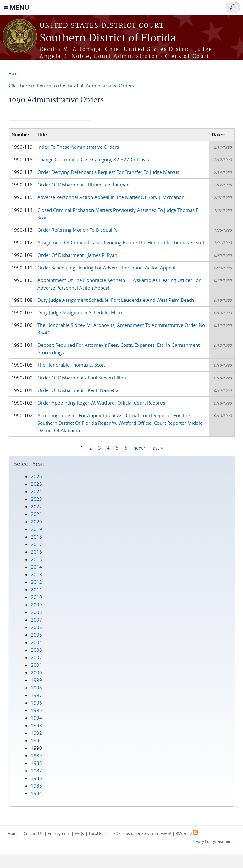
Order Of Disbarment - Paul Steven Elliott (82, 378)
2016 (36, 552)
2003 (36, 650)
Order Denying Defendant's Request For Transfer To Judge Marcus (108, 172)
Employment (59, 833)
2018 (36, 537)
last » (157, 448)
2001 (36, 665)
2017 (36, 544)
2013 (36, 574)
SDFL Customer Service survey (142, 833)
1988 (36, 763)
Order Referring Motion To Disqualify (77, 230)
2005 (36, 635)
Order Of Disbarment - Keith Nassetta (78, 390)
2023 (36, 499)
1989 (36, 755)
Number (20, 135)
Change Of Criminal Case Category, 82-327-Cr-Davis (93, 159)
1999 (36, 680)
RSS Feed (187, 833)
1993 (36, 725)
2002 (36, 657)
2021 (36, 514)
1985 (36, 786)
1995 (36, 710)
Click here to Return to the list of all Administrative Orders (71, 86)
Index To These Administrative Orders (78, 147)
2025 (36, 484)
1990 (36, 748)
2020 (36, 522)
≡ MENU (17, 7)
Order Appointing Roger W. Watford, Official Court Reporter (102, 403)
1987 (36, 771)
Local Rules (99, 833)
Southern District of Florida (108, 39)
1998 (36, 688)
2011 (36, 589)
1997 (36, 695)
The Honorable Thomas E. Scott (71, 365)
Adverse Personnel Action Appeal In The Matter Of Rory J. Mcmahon (111, 197)
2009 (36, 605)
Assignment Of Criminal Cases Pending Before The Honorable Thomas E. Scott (122, 242)
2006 (36, 627)
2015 (36, 559)
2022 (36, 506)
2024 (36, 491)
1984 (36, 793)
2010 (36, 597)
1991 (36, 740)
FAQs (79, 833)
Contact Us (33, 833)
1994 (36, 718)
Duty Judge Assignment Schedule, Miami (81, 312)
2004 (36, 642)
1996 (36, 703)
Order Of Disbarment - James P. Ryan (77, 255)
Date (219, 135)
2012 (36, 582)
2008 (36, 612)
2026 (36, 476)
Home (14, 73)
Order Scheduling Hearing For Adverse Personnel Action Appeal (106, 268)
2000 (36, 672)
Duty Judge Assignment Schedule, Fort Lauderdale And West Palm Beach (116, 300)
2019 (36, 529)
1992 (36, 733)
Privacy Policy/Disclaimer (213, 841)
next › (139, 448)
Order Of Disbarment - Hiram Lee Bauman (83, 185)
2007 (36, 620)
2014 (36, 567)
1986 (36, 778)
